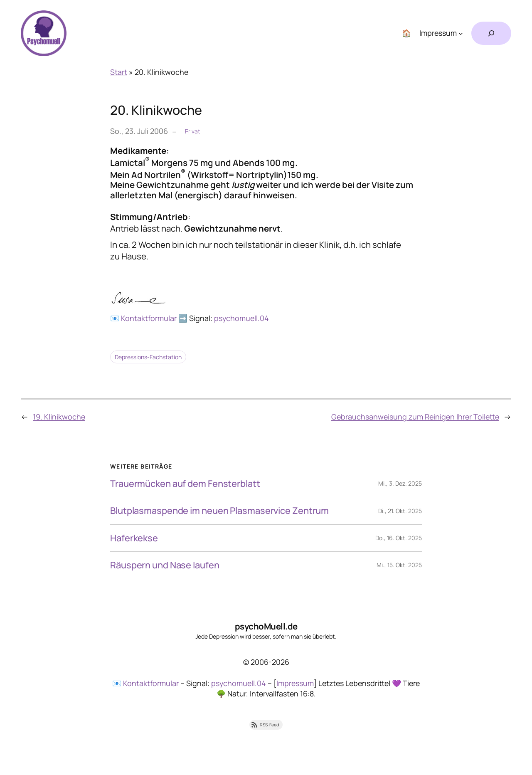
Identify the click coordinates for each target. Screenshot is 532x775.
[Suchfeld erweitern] (491, 33)
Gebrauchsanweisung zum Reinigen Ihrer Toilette (415, 417)
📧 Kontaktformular (143, 318)
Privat (192, 131)
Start (119, 72)
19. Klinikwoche (59, 417)
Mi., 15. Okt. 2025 (399, 565)
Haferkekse (134, 538)
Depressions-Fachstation (148, 357)
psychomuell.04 (241, 318)
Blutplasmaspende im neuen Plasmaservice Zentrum (219, 511)
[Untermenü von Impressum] (461, 33)
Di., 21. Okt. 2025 (400, 511)
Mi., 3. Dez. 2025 (400, 483)
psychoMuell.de (266, 626)
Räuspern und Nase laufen (165, 565)
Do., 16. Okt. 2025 (399, 538)
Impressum (295, 683)
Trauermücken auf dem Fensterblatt (185, 484)
